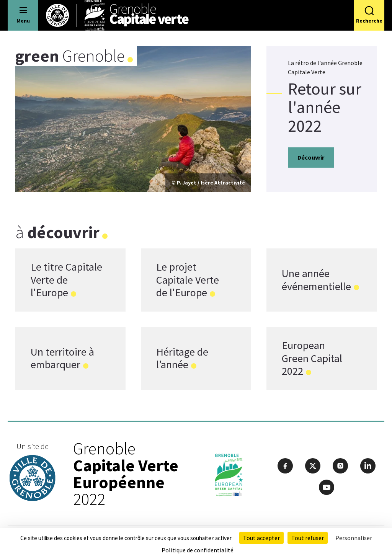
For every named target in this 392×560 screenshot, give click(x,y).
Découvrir (311, 157)
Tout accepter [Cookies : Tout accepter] (261, 538)
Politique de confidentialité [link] (198, 550)
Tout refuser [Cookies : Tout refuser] (308, 538)
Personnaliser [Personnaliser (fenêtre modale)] (354, 538)
